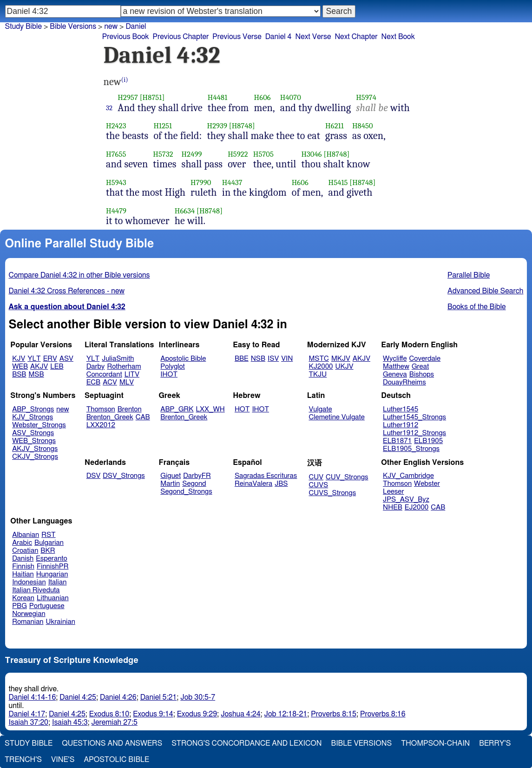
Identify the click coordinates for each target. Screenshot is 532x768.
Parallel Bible (469, 275)
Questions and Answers (112, 743)
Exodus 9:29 (197, 714)
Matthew (396, 367)
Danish (23, 559)
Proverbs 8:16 (383, 714)
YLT (34, 359)
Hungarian (52, 574)
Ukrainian (61, 622)
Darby (96, 367)
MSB (36, 374)
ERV (50, 359)
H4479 (116, 211)
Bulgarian (49, 543)
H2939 (217, 126)
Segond (194, 484)
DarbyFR (197, 476)
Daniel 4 (279, 37)
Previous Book (126, 37)
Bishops (422, 374)
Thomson (101, 409)
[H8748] (242, 126)
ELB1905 (428, 441)
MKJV (341, 359)
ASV (66, 359)
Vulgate (321, 409)
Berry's (495, 743)
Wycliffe (395, 359)
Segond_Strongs (186, 492)
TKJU (318, 374)
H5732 (163, 154)
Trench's (23, 760)
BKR (48, 551)
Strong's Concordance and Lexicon (246, 743)
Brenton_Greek (110, 417)
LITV (132, 374)
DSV (94, 476)
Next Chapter (356, 37)
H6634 (185, 211)
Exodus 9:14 (153, 714)
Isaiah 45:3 (70, 722)
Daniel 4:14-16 (33, 697)
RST (49, 535)
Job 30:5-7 (198, 697)
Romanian (28, 622)
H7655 (116, 154)
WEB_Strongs (34, 441)
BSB (19, 374)
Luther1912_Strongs (414, 433)
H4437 (232, 182)
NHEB (393, 507)
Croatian (25, 551)
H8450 (363, 126)
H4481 (218, 97)
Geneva (395, 374)
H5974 (366, 97)
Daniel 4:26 (118, 697)
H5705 (263, 154)
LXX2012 (101, 425)
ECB (93, 382)
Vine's (63, 760)
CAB (143, 417)
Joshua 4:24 (240, 714)
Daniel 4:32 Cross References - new (67, 291)
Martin (170, 484)
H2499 (192, 154)
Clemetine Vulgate (337, 417)
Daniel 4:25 (78, 697)
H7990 (201, 182)
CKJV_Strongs (35, 457)
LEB (57, 367)
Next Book (398, 37)
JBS (281, 484)
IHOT (169, 374)
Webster (427, 484)
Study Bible (23, 26)
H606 (263, 97)
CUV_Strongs (347, 477)
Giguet (171, 476)
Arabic (22, 543)
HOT (242, 409)
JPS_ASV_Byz (406, 500)
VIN (287, 359)
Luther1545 (401, 409)
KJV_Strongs (33, 417)
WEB (20, 367)
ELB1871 (397, 441)
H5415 (338, 182)
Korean (23, 598)
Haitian (23, 574)
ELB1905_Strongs (411, 449)
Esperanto (52, 559)
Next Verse (313, 37)
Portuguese (47, 606)
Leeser (393, 492)
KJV (19, 359)
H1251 (163, 126)
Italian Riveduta (36, 590)
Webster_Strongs (39, 425)
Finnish (23, 566)
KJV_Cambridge (408, 476)
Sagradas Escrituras (266, 476)
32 (109, 108)
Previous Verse (237, 37)
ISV (273, 359)
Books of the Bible (477, 307)
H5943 (116, 182)
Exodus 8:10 (109, 714)
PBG (20, 606)
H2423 (116, 126)
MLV (127, 382)
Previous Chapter (181, 37)
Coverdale (425, 359)
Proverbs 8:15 (334, 714)
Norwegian (29, 614)
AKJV (39, 367)
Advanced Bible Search (485, 291)
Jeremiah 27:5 (115, 722)
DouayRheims (404, 382)
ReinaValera (253, 484)
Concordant (104, 374)
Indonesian (29, 582)
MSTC (319, 359)
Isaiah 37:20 (29, 722)
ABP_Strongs (33, 409)
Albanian (26, 535)
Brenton (130, 409)
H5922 (238, 154)
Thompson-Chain (435, 743)
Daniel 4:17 (27, 714)
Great (420, 367)
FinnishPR (53, 566)
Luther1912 (401, 425)
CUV (316, 477)
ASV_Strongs (33, 433)
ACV (110, 382)
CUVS (319, 485)
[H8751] (152, 97)
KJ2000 (321, 367)
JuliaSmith (118, 359)
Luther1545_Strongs (414, 417)
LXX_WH (210, 409)
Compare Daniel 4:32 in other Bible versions (79, 275)
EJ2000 (417, 507)
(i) (125, 80)
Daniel (136, 26)
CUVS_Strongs (333, 493)
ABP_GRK (177, 409)
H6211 (335, 126)
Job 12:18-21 (286, 714)
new (62, 409)
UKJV (345, 367)
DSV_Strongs (124, 476)
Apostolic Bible (116, 760)
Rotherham (124, 367)
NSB (258, 359)
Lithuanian (53, 598)
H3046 (311, 154)
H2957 (128, 97)
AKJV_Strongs (35, 449)
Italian (58, 582)
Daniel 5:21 (159, 697)
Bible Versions (73, 26)
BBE (242, 359)
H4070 (291, 97)
